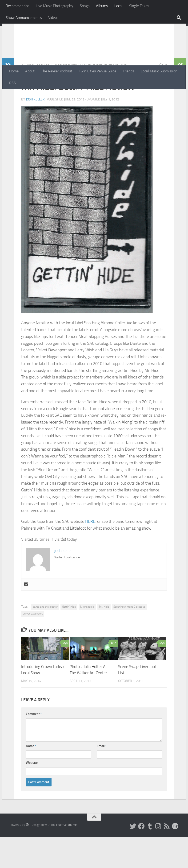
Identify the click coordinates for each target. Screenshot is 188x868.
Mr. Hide (104, 637)
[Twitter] (133, 857)
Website (32, 793)
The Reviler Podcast (57, 71)
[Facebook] (141, 857)
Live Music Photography (54, 6)
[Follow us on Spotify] (175, 857)
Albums (102, 6)
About (30, 71)
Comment (34, 745)
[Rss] (167, 857)
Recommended (17, 6)
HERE (90, 552)
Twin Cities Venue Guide (98, 71)
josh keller (35, 130)
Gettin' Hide (69, 637)
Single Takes (139, 6)
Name (31, 777)
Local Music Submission (159, 71)
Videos (53, 18)
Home (14, 71)
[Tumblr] (150, 857)
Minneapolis (87, 637)
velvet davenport (33, 644)
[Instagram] (158, 857)
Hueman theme (66, 855)
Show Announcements (24, 18)
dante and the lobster (45, 637)
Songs (85, 6)
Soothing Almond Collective (129, 637)
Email (102, 777)
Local (118, 6)
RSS (12, 83)
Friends (128, 71)
